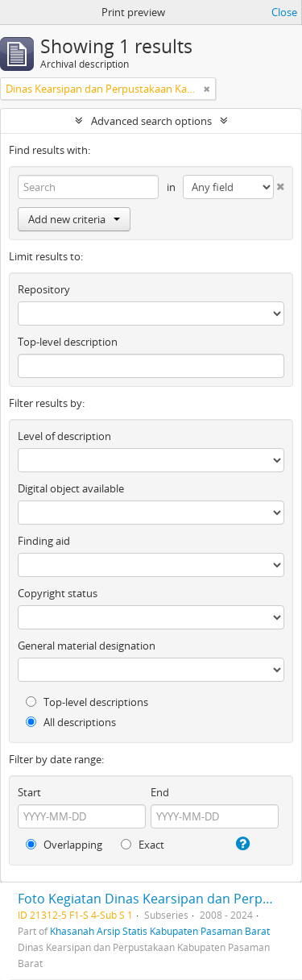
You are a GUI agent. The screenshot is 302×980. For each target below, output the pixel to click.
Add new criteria (74, 219)
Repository (44, 289)
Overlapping (64, 845)
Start (29, 792)
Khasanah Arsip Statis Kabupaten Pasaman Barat (160, 931)
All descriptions (71, 722)
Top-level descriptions (87, 702)
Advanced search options (151, 121)
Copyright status (58, 593)
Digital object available (71, 488)
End (160, 792)
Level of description (64, 436)
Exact (143, 845)
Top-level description (68, 342)
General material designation (87, 646)
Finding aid (44, 541)
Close (284, 12)
